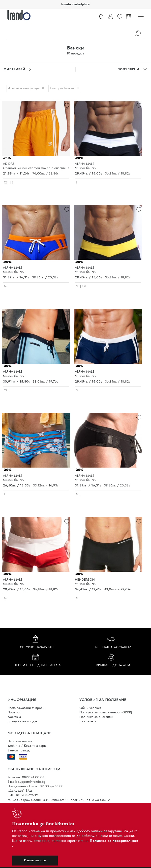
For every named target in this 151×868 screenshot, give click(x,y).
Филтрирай (17, 69)
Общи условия (91, 708)
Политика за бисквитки (96, 717)
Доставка (14, 717)
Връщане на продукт (23, 721)
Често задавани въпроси (26, 708)
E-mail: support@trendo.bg (27, 782)
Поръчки (14, 712)
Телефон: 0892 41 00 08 (26, 777)
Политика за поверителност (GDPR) (106, 712)
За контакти (88, 721)
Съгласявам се (35, 860)
